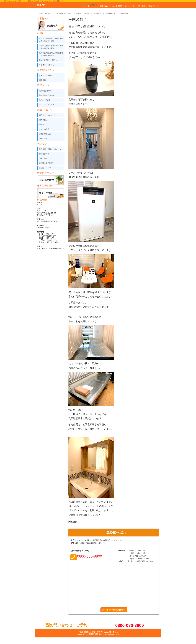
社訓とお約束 (44, 154)
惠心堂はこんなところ (48, 115)
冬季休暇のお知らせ (47, 65)
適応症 (42, 124)
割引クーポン (130, 6)
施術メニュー (105, 6)
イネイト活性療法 (46, 75)
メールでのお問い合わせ (114, 610)
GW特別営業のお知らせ (48, 60)
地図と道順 (141, 6)
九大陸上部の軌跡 (46, 163)
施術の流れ (43, 139)
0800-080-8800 (129, 625)
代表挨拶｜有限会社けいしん (50, 149)
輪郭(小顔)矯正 (45, 100)
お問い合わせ (153, 6)
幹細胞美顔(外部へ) (46, 95)
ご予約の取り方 (45, 134)
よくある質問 (117, 6)
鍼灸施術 (42, 80)
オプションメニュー (47, 105)
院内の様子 (95, 5)
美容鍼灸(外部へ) (46, 91)
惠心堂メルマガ (45, 168)
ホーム (87, 6)
